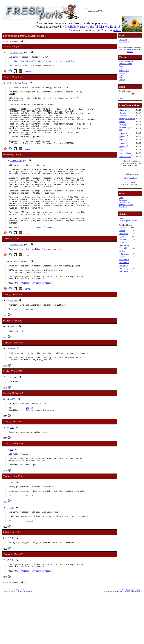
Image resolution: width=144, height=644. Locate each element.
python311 (123, 136)
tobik (13, 384)
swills (13, 436)
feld (12, 467)
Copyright (108, 641)
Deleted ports (124, 202)
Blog (121, 77)
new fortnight (124, 268)
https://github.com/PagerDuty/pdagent (34, 316)
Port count (123, 228)
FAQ (121, 68)
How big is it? (124, 71)
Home (121, 198)
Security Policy (125, 73)
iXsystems (135, 49)
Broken (122, 231)
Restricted (123, 242)
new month (124, 271)
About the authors (126, 64)
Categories (123, 200)
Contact (122, 80)
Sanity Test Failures (126, 205)
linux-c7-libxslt (125, 153)
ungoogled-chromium (127, 119)
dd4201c (27, 322)
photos (117, 30)
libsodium (123, 116)
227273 (29, 540)
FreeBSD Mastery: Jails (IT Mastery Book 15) (93, 27)
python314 (123, 147)
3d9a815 (27, 164)
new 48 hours (124, 263)
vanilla (14, 361)
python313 (123, 143)
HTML (128, 639)
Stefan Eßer (16, 175)
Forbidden (123, 239)
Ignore (122, 237)
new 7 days (124, 266)
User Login (123, 40)
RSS (138, 639)
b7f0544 (27, 262)
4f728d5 (27, 284)
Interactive (123, 257)
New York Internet (125, 49)
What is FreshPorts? (126, 61)
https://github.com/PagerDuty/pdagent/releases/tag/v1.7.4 (44, 63)
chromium (123, 113)
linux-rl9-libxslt (125, 157)
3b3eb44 (27, 74)
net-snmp (123, 125)
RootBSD (130, 52)
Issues (121, 66)
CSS (132, 639)
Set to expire (124, 254)
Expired (122, 251)
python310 (123, 133)
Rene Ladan (15, 85)
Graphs (122, 218)
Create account (124, 42)
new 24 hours (124, 260)
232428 (29, 446)
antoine (14, 333)
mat (11, 489)
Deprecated (124, 234)
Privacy (122, 75)
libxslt (122, 150)
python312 (123, 140)
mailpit (122, 122)
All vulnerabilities (130, 178)
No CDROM (124, 245)
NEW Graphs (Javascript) (128, 220)
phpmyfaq (123, 110)
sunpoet (14, 414)
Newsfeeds (123, 207)
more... (122, 98)
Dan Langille (16, 52)
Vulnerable (123, 248)
